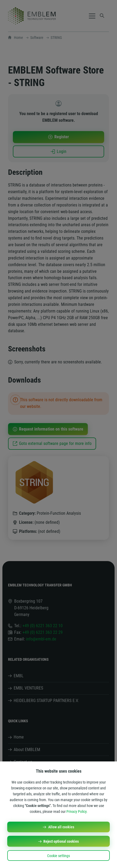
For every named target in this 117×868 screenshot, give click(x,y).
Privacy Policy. (77, 812)
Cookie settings (59, 856)
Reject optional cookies (61, 841)
